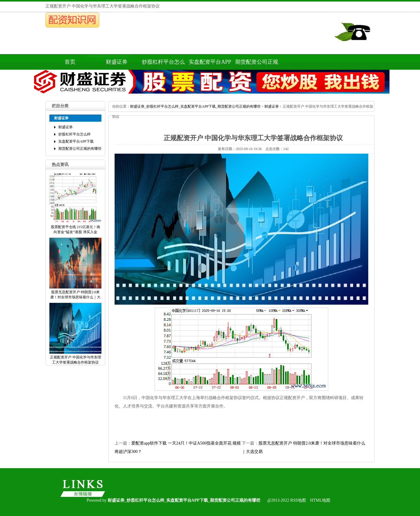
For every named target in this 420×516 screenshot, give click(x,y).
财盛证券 (117, 62)
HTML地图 (320, 500)
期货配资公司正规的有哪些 (257, 64)
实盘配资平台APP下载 (210, 64)
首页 (70, 62)
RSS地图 (298, 500)
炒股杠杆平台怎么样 (163, 64)
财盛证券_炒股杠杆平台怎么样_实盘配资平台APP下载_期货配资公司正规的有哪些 (195, 106)
